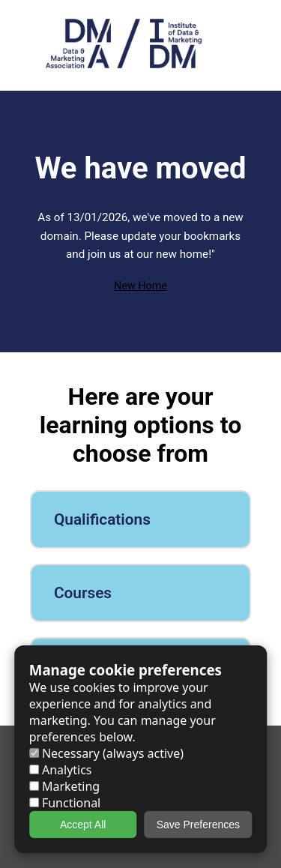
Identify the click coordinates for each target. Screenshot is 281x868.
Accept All (83, 825)
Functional (65, 803)
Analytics (61, 770)
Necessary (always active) (106, 753)
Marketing (64, 786)
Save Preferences (198, 825)
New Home (140, 286)
